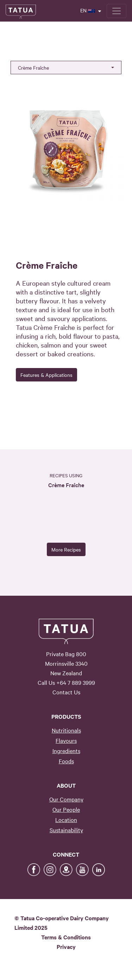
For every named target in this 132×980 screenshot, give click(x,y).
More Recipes (66, 549)
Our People (66, 809)
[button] (66, 68)
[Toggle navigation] (117, 11)
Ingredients (66, 751)
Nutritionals (66, 730)
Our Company (66, 799)
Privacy (66, 946)
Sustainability (66, 830)
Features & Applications (46, 375)
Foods (66, 761)
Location (66, 819)
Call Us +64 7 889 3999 (66, 682)
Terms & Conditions (66, 937)
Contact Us (66, 692)
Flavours (66, 740)
